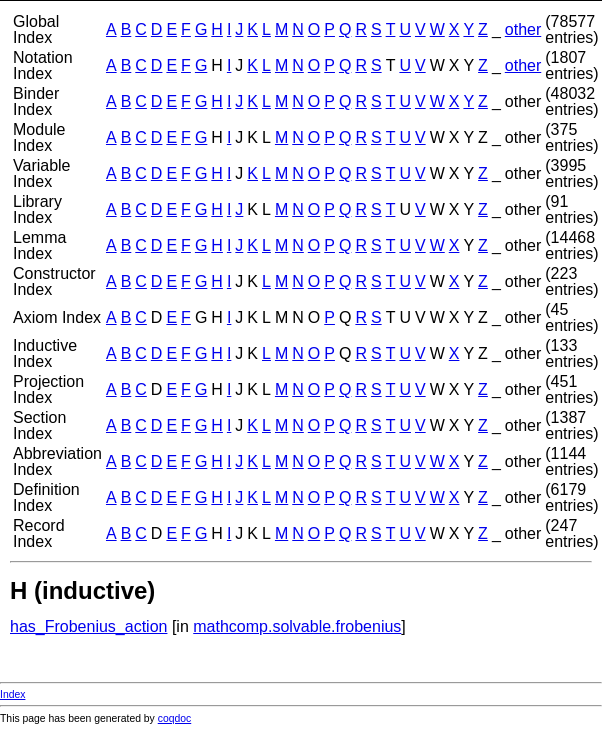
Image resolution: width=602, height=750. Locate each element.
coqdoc (175, 718)
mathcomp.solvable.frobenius (297, 626)
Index (12, 694)
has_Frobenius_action (88, 626)
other (523, 29)
